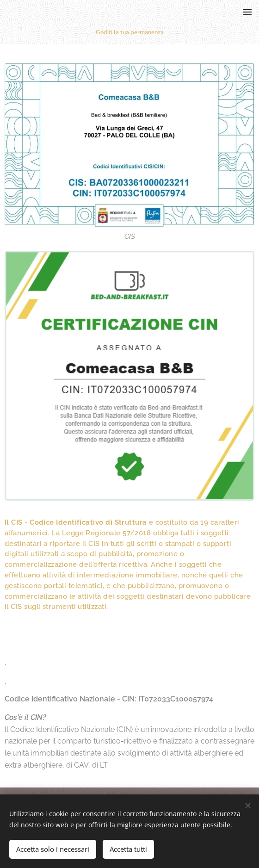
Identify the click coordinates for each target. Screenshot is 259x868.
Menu (247, 12)
